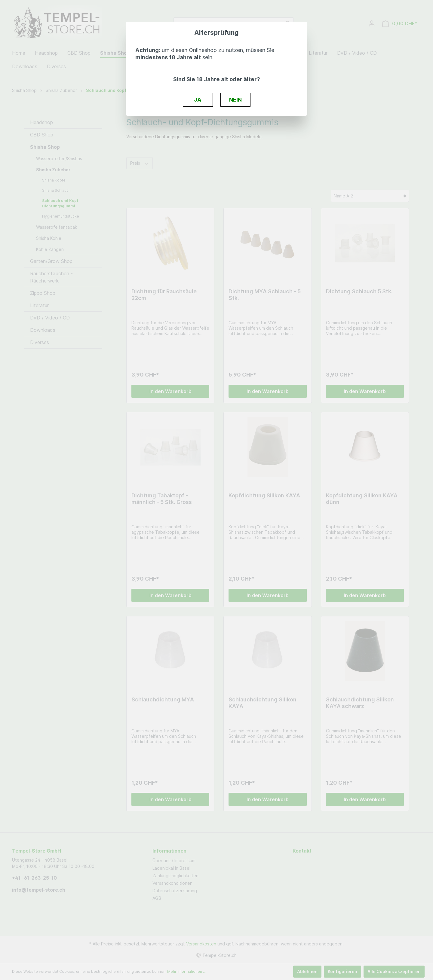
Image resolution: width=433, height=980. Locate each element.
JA (198, 99)
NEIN (235, 99)
